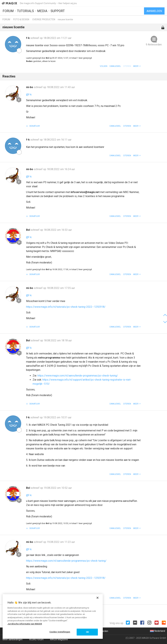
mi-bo (30, 87)
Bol (28, 230)
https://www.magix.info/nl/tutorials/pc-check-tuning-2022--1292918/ (66, 307)
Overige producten (44, 19)
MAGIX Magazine (59, 639)
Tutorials (25, 11)
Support (58, 11)
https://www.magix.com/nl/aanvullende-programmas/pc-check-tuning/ (78, 376)
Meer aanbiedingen (13, 639)
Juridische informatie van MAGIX (25, 624)
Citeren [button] (127, 126)
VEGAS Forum (36, 639)
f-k (28, 38)
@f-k (29, 95)
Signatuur (34, 126)
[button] (137, 66)
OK (87, 632)
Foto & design (21, 19)
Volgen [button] (104, 66)
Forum (8, 11)
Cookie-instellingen (60, 632)
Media (42, 11)
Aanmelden (154, 11)
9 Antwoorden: (154, 45)
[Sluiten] (98, 598)
